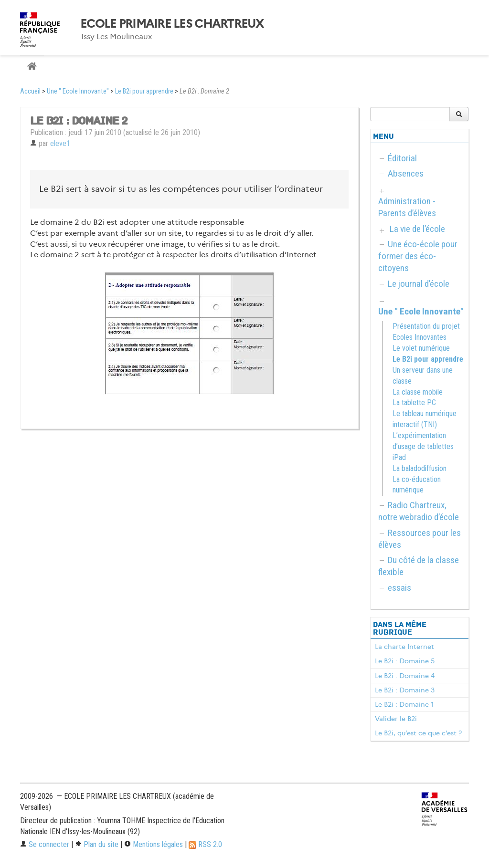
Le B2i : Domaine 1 (404, 704)
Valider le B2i (396, 719)
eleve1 (60, 143)
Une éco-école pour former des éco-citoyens (418, 256)
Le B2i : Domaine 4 (405, 676)
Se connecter (45, 844)
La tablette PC (414, 403)
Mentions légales (154, 844)
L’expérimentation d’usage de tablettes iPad (423, 446)
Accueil (30, 91)
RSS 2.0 (205, 844)
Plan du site (97, 844)
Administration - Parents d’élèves (407, 207)
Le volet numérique (421, 348)
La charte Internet (404, 647)
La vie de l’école (417, 229)
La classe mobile (418, 392)
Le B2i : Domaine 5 (405, 661)
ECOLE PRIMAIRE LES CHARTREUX (172, 24)
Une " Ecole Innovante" (78, 91)
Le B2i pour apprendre (144, 91)
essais (399, 588)
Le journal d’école (419, 284)
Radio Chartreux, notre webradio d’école (419, 511)
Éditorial (402, 158)
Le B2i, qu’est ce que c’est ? (418, 733)
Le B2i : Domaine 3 (405, 690)
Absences (406, 173)
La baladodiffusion (420, 468)
